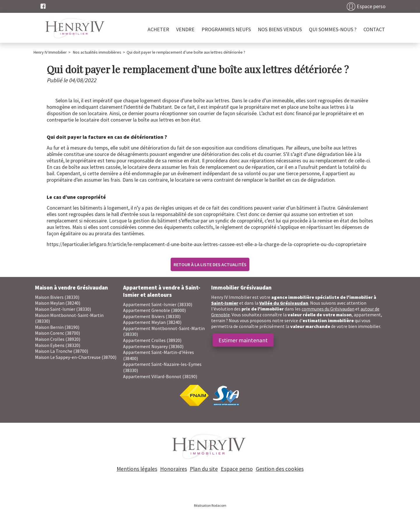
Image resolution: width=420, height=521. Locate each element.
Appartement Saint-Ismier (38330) (158, 304)
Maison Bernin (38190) (57, 327)
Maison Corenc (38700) (57, 333)
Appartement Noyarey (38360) (153, 346)
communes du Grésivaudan (328, 309)
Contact (374, 29)
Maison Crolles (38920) (58, 339)
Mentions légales (137, 469)
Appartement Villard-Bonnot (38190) (160, 376)
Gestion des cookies (280, 469)
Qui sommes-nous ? (333, 29)
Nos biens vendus (280, 29)
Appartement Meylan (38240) (152, 322)
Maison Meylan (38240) (58, 303)
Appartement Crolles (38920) (152, 340)
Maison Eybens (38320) (58, 345)
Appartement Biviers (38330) (152, 316)
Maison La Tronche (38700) (62, 351)
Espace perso (371, 6)
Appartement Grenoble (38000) (154, 310)
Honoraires (174, 469)
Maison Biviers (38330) (57, 297)
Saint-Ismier (225, 303)
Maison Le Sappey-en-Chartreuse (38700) (76, 357)
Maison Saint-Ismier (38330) (63, 309)
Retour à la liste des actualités (210, 264)
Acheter (158, 29)
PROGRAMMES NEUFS (226, 29)
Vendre (185, 29)
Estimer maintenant (243, 340)
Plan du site (204, 469)
